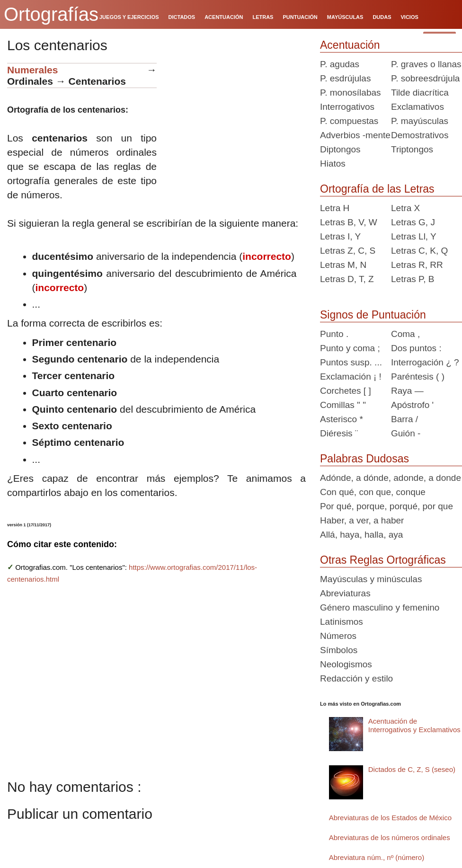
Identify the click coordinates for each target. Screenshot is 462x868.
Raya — (407, 391)
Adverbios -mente (355, 135)
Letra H (335, 208)
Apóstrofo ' (412, 405)
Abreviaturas (345, 593)
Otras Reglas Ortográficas (383, 560)
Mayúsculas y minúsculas (371, 579)
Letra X (405, 208)
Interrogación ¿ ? (425, 362)
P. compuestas (349, 121)
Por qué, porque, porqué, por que (386, 506)
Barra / (404, 419)
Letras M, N (343, 265)
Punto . (334, 334)
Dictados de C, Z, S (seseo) (412, 769)
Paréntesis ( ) (418, 376)
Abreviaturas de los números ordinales (390, 837)
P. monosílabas (351, 93)
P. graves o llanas (426, 64)
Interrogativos (347, 107)
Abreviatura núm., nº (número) (377, 857)
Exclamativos (418, 107)
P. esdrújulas (345, 78)
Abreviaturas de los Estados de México (390, 818)
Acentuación (350, 45)
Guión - (406, 433)
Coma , (405, 334)
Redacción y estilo (356, 678)
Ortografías (51, 14)
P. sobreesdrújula (425, 78)
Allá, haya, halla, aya (361, 535)
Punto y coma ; (350, 348)
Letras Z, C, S (348, 251)
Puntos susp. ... (351, 362)
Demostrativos (420, 135)
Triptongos (412, 149)
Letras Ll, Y (414, 236)
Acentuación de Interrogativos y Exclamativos (414, 725)
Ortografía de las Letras (377, 189)
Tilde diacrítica (420, 93)
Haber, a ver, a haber (362, 520)
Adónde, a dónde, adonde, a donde (391, 478)
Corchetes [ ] (346, 391)
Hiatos (333, 164)
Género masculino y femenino (380, 607)
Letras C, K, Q (419, 251)
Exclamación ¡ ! (351, 376)
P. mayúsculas (420, 121)
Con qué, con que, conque (373, 492)
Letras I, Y (340, 236)
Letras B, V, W (349, 222)
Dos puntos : (416, 348)
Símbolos (339, 650)
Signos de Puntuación (373, 315)
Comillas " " (343, 405)
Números (338, 636)
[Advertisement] (235, 122)
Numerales (32, 70)
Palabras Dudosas (364, 459)
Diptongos (340, 149)
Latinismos (342, 622)
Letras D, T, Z (347, 279)
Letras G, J (413, 222)
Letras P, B (413, 279)
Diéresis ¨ (339, 433)
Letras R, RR (417, 265)
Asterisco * (342, 419)
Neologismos (346, 664)
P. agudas (340, 64)
